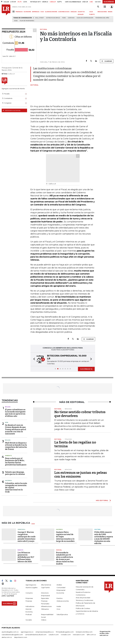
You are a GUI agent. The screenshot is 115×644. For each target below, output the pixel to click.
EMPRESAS (36, 12)
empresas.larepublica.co (45, 632)
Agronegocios (31, 585)
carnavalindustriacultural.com (36, 635)
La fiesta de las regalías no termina (75, 444)
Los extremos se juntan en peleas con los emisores (81, 475)
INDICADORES (102, 12)
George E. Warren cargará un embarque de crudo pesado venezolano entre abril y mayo (27, 537)
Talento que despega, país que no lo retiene (15, 473)
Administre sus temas (12, 110)
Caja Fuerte (45, 587)
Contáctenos (81, 595)
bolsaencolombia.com (84, 632)
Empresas (29, 598)
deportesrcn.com (21, 637)
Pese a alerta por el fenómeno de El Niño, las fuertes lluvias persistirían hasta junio (16, 462)
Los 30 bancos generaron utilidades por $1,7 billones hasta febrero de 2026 (26, 557)
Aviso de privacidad (83, 598)
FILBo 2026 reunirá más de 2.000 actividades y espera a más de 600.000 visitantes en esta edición (104, 538)
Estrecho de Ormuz (53, 18)
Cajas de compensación (85, 18)
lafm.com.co (91, 635)
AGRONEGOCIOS (64, 12)
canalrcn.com (54, 635)
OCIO (42, 12)
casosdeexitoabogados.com (12, 635)
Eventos (60, 598)
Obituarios (45, 609)
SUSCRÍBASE (109, 2)
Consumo (29, 593)
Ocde (16, 21)
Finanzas (29, 601)
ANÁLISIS (74, 12)
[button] (33, 359)
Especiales (45, 598)
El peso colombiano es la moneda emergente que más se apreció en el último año (15, 413)
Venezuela (21, 529)
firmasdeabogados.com (65, 632)
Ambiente (8, 456)
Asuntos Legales (32, 587)
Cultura (97, 529)
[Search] (98, 7)
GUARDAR (107, 61)
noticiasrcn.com (79, 635)
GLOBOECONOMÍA (51, 12)
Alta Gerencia (46, 585)
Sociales (29, 620)
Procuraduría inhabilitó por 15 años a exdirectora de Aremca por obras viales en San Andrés (65, 558)
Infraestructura (46, 606)
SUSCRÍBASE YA (86, 369)
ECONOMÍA (27, 12)
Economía (60, 593)
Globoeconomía (63, 601)
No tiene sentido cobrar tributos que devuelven (80, 414)
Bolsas (8, 407)
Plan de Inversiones (27, 21)
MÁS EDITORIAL (102, 500)
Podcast (29, 614)
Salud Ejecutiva (62, 614)
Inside (59, 606)
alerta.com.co (7, 637)
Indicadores (30, 606)
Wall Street (40, 18)
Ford (64, 18)
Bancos (20, 550)
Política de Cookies (83, 608)
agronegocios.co (27, 632)
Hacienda (8, 481)
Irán (7, 422)
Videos (44, 620)
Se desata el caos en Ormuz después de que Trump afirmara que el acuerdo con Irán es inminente (16, 429)
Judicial (59, 550)
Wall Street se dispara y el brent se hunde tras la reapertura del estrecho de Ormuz (16, 446)
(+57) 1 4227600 (8, 596)
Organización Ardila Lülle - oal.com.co (105, 633)
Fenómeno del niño (102, 18)
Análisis (59, 585)
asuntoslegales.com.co (10, 632)
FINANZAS (19, 12)
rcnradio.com (66, 635)
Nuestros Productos (83, 592)
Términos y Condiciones (84, 600)
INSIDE (110, 12)
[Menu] (14, 12)
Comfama (71, 18)
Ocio (58, 609)
